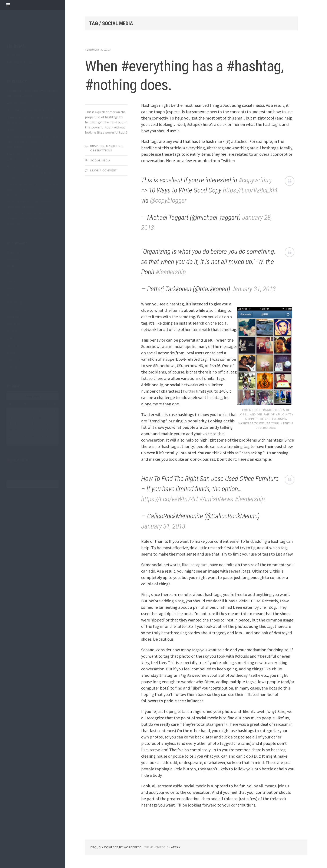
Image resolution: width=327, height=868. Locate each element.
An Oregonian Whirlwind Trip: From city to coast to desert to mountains (32, 142)
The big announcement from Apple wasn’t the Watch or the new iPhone (32, 189)
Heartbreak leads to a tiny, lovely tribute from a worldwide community (31, 219)
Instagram (199, 565)
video (10, 360)
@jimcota (19, 460)
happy (11, 281)
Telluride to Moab (19, 62)
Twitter (189, 391)
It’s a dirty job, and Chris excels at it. (32, 110)
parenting (14, 324)
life (9, 295)
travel (11, 353)
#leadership (171, 272)
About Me (14, 55)
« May (11, 442)
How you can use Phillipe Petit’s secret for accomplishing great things (30, 172)
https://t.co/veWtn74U (169, 499)
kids (9, 288)
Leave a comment (103, 170)
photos (12, 331)
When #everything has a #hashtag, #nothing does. (168, 75)
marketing (14, 302)
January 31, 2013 (254, 289)
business (13, 259)
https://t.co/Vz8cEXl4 (250, 190)
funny (11, 274)
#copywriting (255, 180)
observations (16, 309)
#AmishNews (216, 499)
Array (176, 847)
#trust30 (13, 252)
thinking (13, 345)
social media (100, 160)
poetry (11, 338)
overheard (14, 317)
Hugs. (11, 130)
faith (10, 266)
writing (12, 367)
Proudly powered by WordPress (116, 847)
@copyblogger (168, 200)
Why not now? (17, 103)
